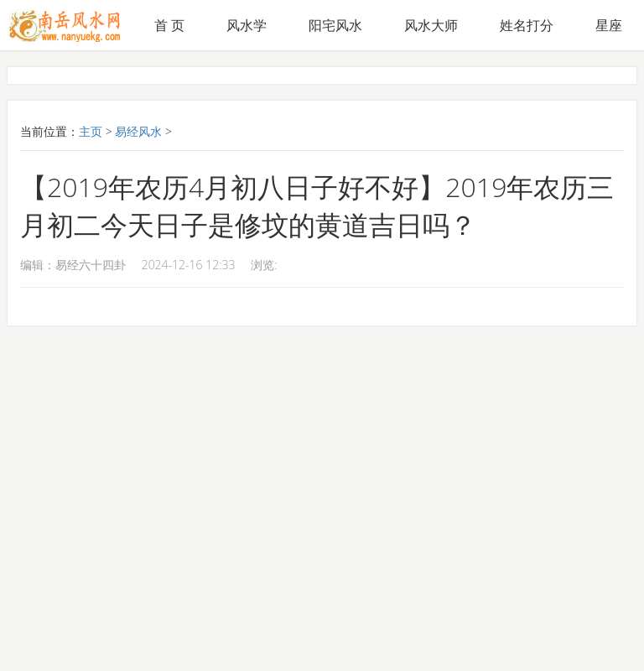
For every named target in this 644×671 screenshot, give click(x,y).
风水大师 (431, 25)
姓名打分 (527, 25)
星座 (609, 25)
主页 (91, 131)
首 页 (169, 25)
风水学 (247, 25)
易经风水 (138, 131)
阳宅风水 (335, 25)
